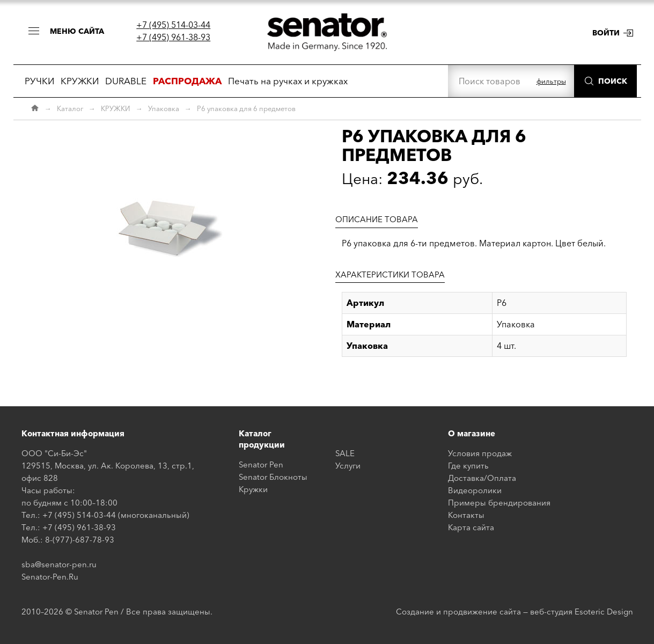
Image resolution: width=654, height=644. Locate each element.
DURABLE (126, 81)
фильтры (551, 81)
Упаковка (164, 108)
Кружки (253, 489)
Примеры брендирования (499, 503)
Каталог (70, 108)
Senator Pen (261, 464)
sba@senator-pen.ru (59, 564)
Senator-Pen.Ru (50, 577)
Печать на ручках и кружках (288, 81)
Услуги (348, 466)
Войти (606, 33)
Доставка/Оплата (482, 478)
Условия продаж (480, 453)
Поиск (613, 81)
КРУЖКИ (80, 81)
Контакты (466, 515)
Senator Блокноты (273, 477)
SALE (345, 453)
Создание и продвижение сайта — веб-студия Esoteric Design (515, 612)
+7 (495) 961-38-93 (173, 37)
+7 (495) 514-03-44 (173, 25)
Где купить (468, 466)
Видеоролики (475, 490)
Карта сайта (471, 527)
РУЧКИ (39, 81)
